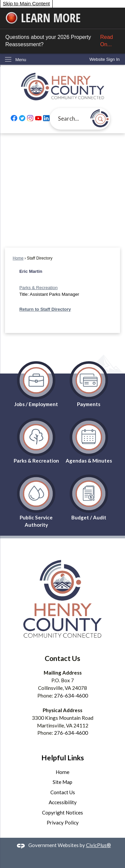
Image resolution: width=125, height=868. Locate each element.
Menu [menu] (21, 60)
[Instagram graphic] (30, 118)
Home (18, 258)
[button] (99, 118)
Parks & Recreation (38, 288)
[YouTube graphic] (38, 118)
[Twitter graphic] (22, 118)
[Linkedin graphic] (46, 118)
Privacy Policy (63, 822)
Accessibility (63, 802)
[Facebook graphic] (14, 118)
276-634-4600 (71, 696)
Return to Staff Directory (45, 309)
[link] (104, 59)
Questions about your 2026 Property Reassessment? (62, 41)
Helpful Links (63, 758)
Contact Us (63, 792)
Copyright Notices (62, 813)
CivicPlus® (98, 845)
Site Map (62, 782)
